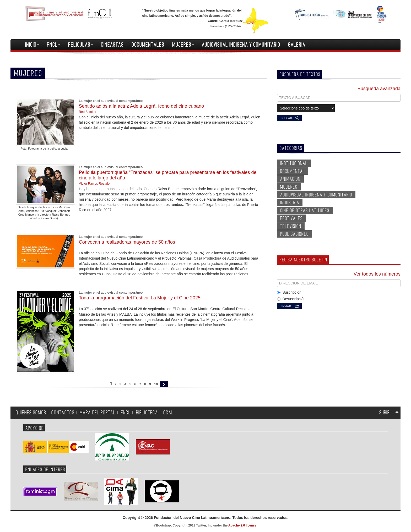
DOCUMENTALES (148, 45)
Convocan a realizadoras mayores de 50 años (127, 242)
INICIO (32, 45)
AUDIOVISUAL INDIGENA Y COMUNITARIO (241, 45)
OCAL (169, 413)
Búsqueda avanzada (379, 89)
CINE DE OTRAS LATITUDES (305, 211)
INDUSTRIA (290, 203)
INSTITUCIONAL (294, 163)
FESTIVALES (291, 218)
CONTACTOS (63, 413)
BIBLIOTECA (147, 413)
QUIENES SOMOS (31, 413)
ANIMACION (290, 179)
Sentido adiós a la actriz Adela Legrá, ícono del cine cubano (141, 106)
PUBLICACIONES (294, 234)
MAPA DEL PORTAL (98, 413)
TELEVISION (291, 226)
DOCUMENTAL (293, 171)
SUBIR (385, 413)
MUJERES (183, 45)
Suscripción (289, 292)
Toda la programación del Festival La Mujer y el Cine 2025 (140, 298)
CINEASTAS (112, 45)
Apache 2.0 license (242, 525)
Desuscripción (291, 299)
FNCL (54, 45)
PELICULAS (81, 45)
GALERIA (297, 45)
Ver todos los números (377, 274)
